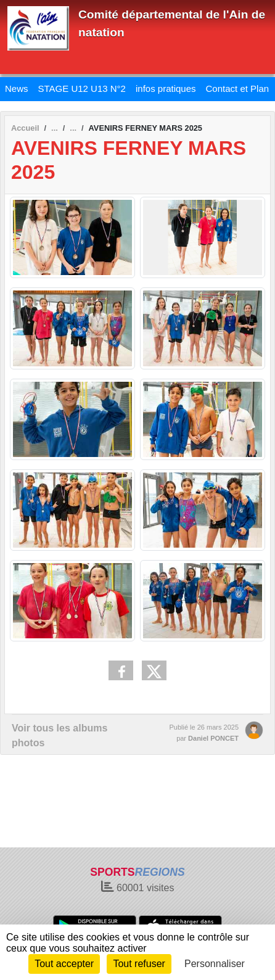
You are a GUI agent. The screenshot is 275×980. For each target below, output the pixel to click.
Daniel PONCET (213, 738)
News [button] (17, 89)
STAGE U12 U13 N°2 (82, 89)
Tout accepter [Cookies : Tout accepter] (64, 964)
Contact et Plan (238, 89)
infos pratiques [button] (166, 89)
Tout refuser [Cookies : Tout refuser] (139, 964)
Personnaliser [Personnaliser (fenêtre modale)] (215, 964)
